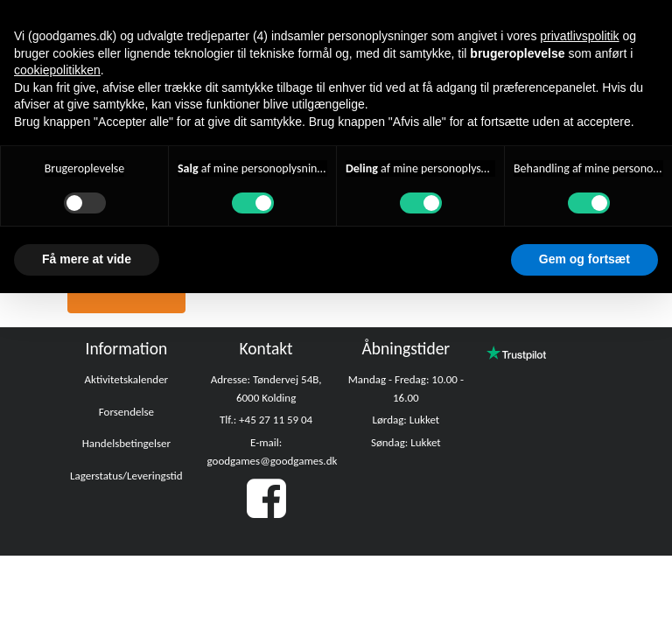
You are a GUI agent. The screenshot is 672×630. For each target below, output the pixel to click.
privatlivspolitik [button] (579, 36)
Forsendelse (126, 412)
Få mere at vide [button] (87, 259)
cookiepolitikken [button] (57, 70)
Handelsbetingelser (126, 443)
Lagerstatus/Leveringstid (126, 476)
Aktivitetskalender (127, 379)
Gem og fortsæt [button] (584, 259)
